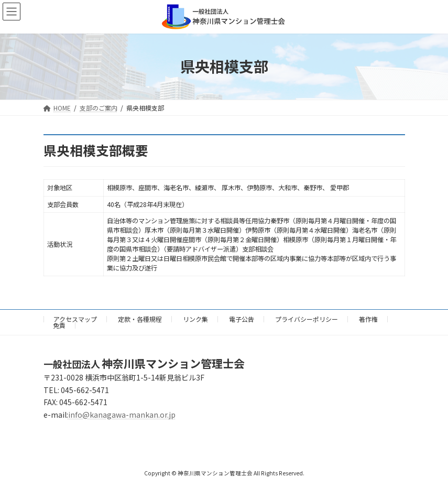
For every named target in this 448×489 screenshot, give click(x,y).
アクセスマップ (75, 319)
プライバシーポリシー (307, 319)
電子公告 (242, 319)
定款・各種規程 (140, 319)
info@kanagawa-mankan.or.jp (122, 415)
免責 (59, 325)
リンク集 (195, 319)
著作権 (368, 319)
